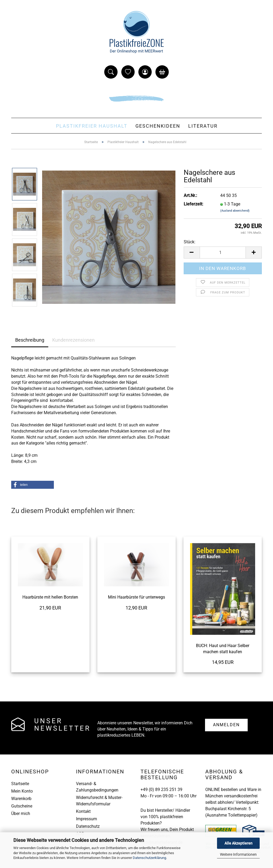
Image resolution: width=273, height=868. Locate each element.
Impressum (87, 819)
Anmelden (226, 725)
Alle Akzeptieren (238, 843)
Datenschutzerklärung (149, 858)
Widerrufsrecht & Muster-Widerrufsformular (99, 801)
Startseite (20, 784)
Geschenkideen (158, 126)
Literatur (203, 126)
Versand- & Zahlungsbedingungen (97, 787)
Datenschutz (88, 826)
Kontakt (83, 811)
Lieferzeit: (193, 204)
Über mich (21, 814)
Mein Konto (22, 791)
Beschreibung (30, 340)
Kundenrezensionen (73, 340)
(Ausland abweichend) (235, 211)
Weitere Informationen (238, 854)
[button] (33, 485)
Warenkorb (21, 799)
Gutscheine (22, 806)
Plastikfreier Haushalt (92, 126)
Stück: (190, 242)
